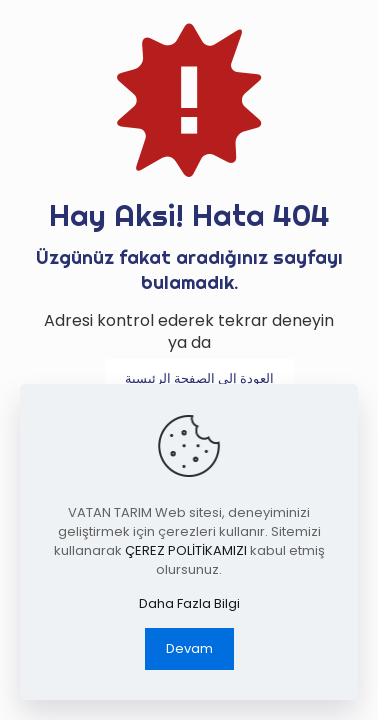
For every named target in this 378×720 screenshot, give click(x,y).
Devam (189, 648)
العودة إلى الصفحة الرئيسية (199, 378)
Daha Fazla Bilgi (189, 603)
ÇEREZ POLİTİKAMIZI (186, 550)
